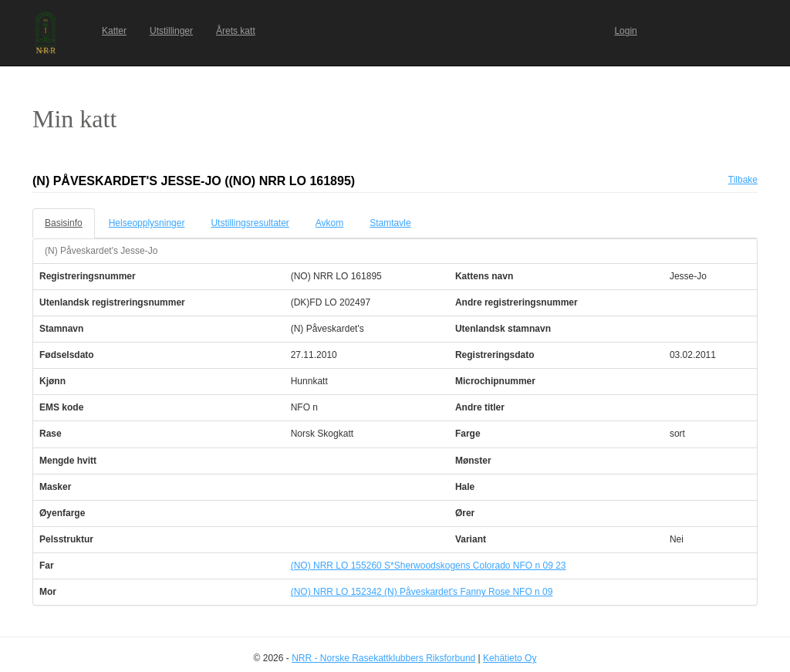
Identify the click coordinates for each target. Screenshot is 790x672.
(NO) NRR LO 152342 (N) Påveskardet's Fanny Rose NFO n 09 (422, 592)
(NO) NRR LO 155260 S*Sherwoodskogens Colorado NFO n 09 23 (429, 566)
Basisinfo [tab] (64, 223)
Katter (114, 31)
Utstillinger (171, 31)
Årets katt (236, 31)
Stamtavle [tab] (390, 223)
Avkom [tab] (329, 223)
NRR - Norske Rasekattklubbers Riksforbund (383, 658)
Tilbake (743, 180)
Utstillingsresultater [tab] (250, 223)
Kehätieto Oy (510, 658)
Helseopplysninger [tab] (147, 223)
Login (625, 31)
